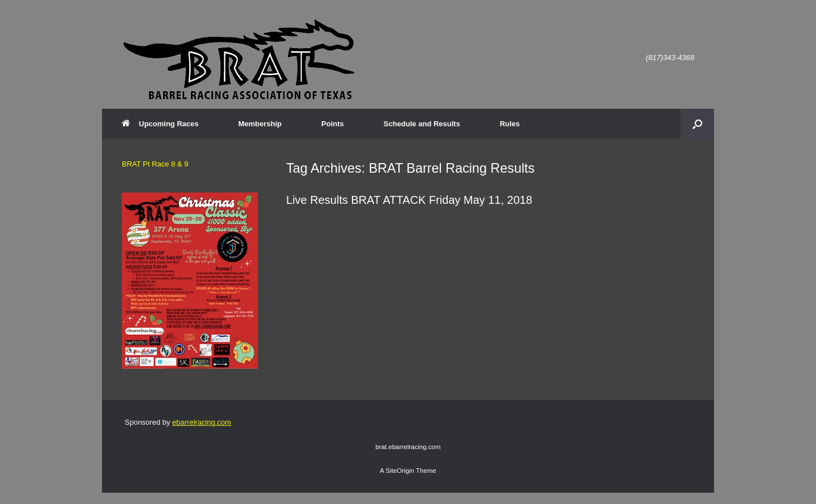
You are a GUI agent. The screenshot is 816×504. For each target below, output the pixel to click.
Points (333, 124)
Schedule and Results (422, 124)
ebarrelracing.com (202, 422)
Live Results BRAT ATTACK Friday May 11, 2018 (409, 200)
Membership (260, 124)
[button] (697, 124)
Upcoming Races (160, 124)
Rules (510, 124)
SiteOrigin (400, 471)
